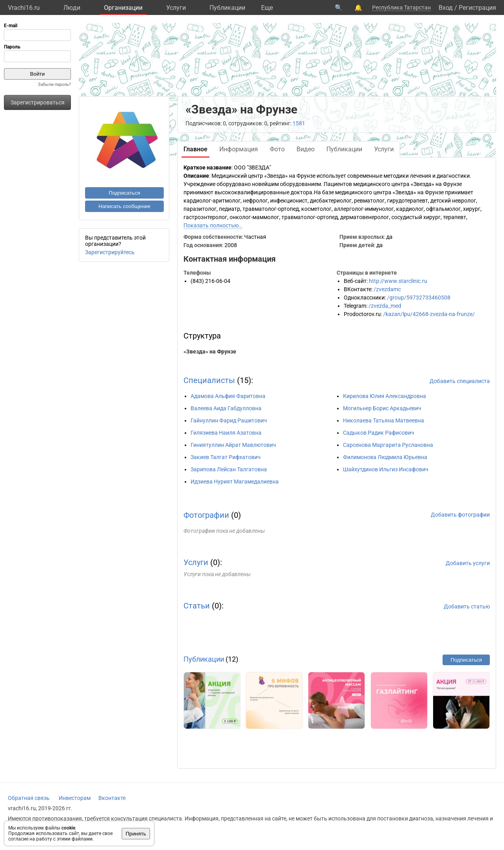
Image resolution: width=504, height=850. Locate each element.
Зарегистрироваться (38, 102)
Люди (72, 8)
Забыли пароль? (54, 85)
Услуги (176, 8)
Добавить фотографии (460, 515)
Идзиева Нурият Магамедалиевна (235, 482)
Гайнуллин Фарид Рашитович (229, 420)
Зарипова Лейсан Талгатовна (229, 469)
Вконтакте (112, 798)
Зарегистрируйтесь (110, 252)
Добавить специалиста (460, 381)
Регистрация (477, 8)
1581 (299, 123)
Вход (446, 8)
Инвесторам (75, 798)
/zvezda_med (385, 306)
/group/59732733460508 (419, 298)
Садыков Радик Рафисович (379, 433)
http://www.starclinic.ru (398, 281)
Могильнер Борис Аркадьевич (382, 408)
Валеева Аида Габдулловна (226, 408)
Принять (136, 834)
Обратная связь (29, 798)
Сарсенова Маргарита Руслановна (388, 445)
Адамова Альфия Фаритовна (228, 396)
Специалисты (209, 380)
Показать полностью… (213, 225)
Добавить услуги (468, 563)
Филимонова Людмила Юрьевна (385, 457)
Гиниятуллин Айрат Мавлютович (233, 445)
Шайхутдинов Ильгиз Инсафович (386, 469)
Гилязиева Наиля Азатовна (226, 433)
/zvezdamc (387, 289)
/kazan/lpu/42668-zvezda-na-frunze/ (429, 314)
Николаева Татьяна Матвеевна (384, 420)
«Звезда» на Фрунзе (210, 352)
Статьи (197, 606)
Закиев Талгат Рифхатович (226, 457)
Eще (267, 8)
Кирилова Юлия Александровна (384, 396)
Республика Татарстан (401, 7)
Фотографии (206, 515)
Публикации (227, 8)
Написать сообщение (124, 206)
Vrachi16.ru (24, 8)
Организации (123, 8)
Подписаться (124, 193)
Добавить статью (467, 606)
